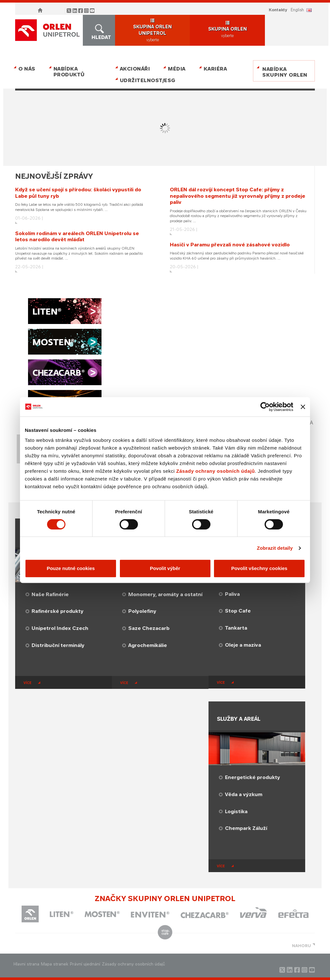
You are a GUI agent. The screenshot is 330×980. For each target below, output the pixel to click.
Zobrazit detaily (275, 548)
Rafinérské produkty (58, 611)
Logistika (236, 811)
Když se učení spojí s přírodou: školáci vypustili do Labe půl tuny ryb (78, 193)
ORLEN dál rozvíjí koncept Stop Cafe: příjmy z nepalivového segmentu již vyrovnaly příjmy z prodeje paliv (238, 196)
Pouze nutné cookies (71, 568)
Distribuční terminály (58, 645)
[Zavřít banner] (303, 407)
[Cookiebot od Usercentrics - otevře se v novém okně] (265, 407)
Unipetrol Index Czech (60, 628)
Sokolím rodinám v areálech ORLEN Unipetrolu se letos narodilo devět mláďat (77, 237)
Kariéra (215, 69)
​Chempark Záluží (246, 828)
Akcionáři (135, 69)
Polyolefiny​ (142, 611)
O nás (27, 69)
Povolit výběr (165, 568)
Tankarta (236, 628)
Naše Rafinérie (50, 594)
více (28, 683)
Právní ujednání (85, 964)
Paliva (232, 594)
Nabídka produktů (69, 72)
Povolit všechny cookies (259, 568)
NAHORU (301, 946)
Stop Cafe (238, 611)
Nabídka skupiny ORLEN (285, 72)
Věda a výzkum (244, 794)
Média (177, 69)
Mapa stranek (55, 964)
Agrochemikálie (148, 645)
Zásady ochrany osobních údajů (216, 471)
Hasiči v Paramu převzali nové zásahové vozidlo (230, 245)
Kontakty (278, 10)
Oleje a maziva (243, 645)
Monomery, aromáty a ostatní (165, 594)
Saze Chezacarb (149, 628)
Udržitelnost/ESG (146, 80)
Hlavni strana (26, 964)
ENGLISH (297, 10)
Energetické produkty (252, 777)
